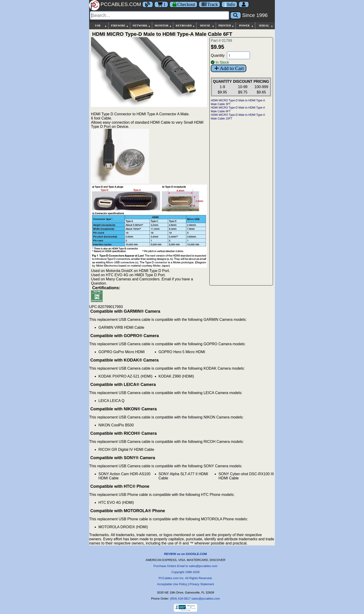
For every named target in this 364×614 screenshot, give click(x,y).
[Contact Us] (229, 4)
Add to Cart (229, 68)
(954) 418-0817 (180, 599)
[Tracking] (209, 4)
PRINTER (226, 26)
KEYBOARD (185, 26)
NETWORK (142, 26)
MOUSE (207, 26)
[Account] (244, 4)
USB (101, 26)
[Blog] (148, 4)
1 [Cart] (161, 4)
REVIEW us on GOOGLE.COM (185, 554)
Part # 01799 (221, 41)
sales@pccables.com (206, 599)
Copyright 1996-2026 (185, 572)
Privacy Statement (202, 584)
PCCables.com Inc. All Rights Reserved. (185, 578)
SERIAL (266, 26)
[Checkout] (184, 4)
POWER (246, 26)
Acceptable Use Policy (172, 584)
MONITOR (163, 26)
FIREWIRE (120, 26)
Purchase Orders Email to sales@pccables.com (185, 566)
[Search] (159, 15)
